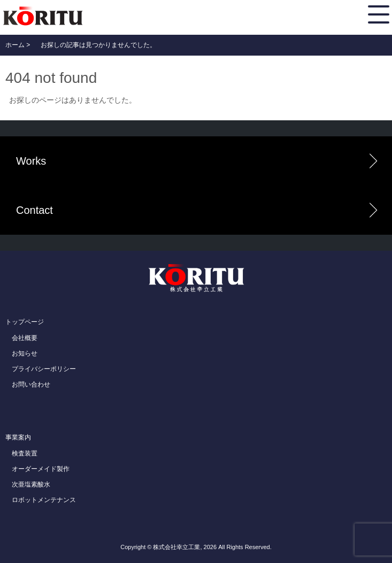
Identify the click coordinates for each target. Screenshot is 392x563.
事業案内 (18, 437)
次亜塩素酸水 (31, 484)
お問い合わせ (31, 384)
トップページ (25, 322)
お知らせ (25, 353)
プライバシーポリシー (44, 369)
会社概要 (25, 338)
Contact (34, 210)
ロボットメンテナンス (44, 500)
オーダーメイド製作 (41, 469)
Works (31, 161)
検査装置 (25, 453)
